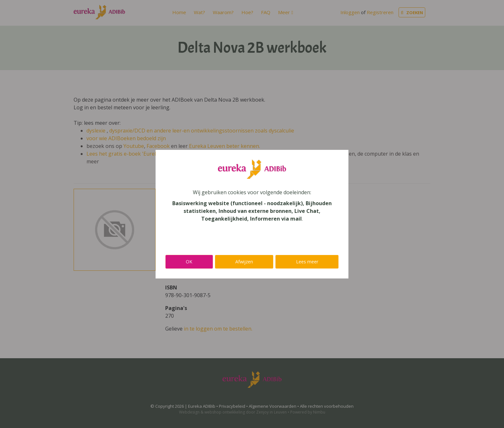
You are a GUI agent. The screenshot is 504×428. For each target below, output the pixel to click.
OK (189, 262)
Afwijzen (244, 262)
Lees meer (307, 262)
